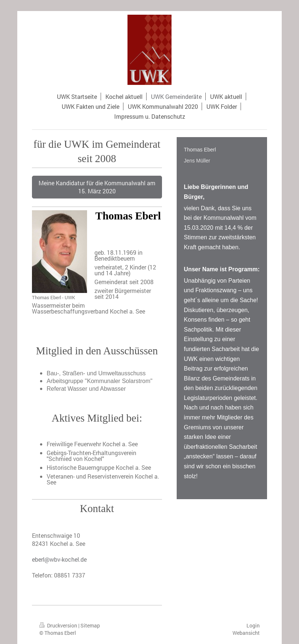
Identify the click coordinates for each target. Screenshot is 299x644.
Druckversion (59, 625)
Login (253, 625)
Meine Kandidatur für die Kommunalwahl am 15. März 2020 (97, 187)
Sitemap (90, 625)
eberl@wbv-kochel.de (59, 559)
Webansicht (246, 633)
